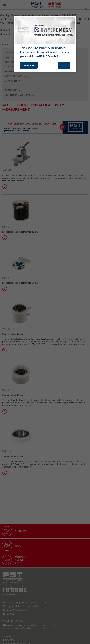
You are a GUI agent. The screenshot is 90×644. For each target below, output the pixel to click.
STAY (64, 65)
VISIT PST (29, 65)
